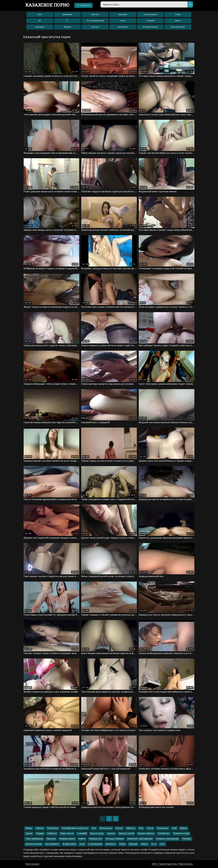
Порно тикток (67, 834)
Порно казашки (32, 864)
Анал (123, 21)
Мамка (29, 828)
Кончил (119, 828)
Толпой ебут (164, 834)
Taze (94, 828)
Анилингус (111, 844)
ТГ (67, 21)
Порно (122, 844)
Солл (154, 844)
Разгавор (187, 839)
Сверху (144, 844)
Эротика (95, 15)
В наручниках (69, 844)
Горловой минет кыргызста (75, 828)
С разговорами (150, 15)
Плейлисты (83, 5)
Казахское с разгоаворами (140, 839)
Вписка (184, 828)
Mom (141, 828)
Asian (82, 844)
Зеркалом (51, 839)
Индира (40, 834)
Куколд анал (106, 828)
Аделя (150, 828)
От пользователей (95, 21)
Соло (162, 844)
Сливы (178, 15)
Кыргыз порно (97, 834)
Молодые (40, 27)
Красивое (123, 15)
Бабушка (133, 844)
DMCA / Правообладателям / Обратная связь (172, 864)
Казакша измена (67, 839)
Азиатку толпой (126, 834)
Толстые (95, 27)
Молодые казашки (115, 839)
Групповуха (53, 828)
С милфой (82, 834)
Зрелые (67, 27)
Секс (40, 15)
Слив (174, 828)
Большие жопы (178, 27)
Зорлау (29, 834)
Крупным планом (34, 844)
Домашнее (67, 15)
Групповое (123, 27)
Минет (178, 21)
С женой (150, 21)
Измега (82, 839)
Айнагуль (131, 828)
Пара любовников (34, 839)
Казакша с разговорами (167, 839)
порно (47, 5)
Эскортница (163, 828)
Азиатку (111, 834)
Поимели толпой (181, 834)
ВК (40, 21)
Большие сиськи (150, 27)
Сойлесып (52, 834)
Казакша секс (96, 839)
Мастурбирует (52, 844)
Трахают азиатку (146, 834)
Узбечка (40, 828)
